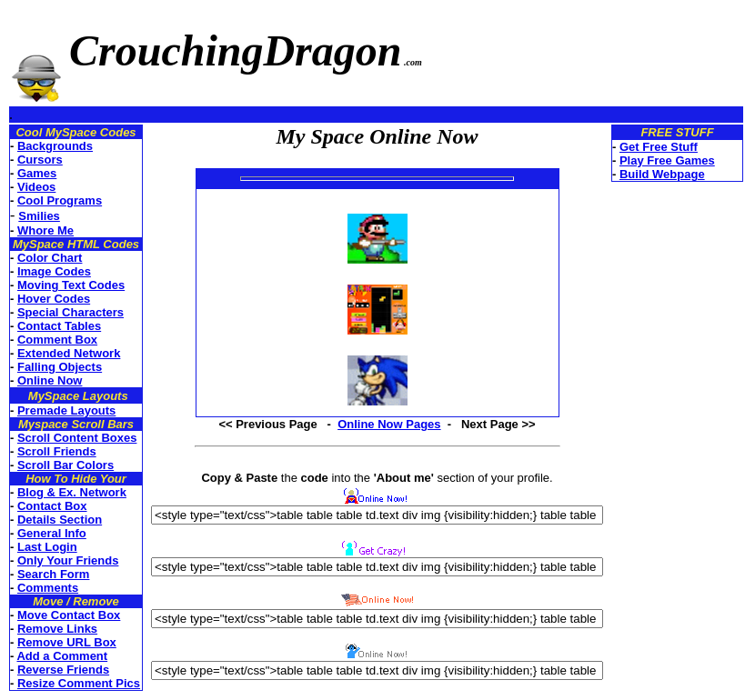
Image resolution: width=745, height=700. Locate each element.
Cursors (40, 160)
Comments (48, 588)
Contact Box (52, 506)
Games (37, 173)
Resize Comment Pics (79, 683)
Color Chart (50, 258)
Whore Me (45, 230)
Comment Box (57, 340)
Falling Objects (60, 367)
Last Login (47, 547)
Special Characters (70, 312)
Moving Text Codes (71, 285)
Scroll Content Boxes (77, 438)
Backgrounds (55, 146)
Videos (36, 187)
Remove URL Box (67, 642)
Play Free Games (667, 160)
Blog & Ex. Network (72, 492)
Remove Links (57, 629)
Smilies (39, 216)
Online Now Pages (389, 424)
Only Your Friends (68, 560)
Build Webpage (662, 174)
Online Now (50, 380)
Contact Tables (59, 326)
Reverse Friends (63, 670)
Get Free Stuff (659, 147)
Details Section (60, 520)
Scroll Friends (57, 451)
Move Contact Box (69, 615)
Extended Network (69, 353)
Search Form (53, 574)
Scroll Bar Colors (65, 465)
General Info (52, 533)
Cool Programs (60, 200)
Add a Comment (62, 656)
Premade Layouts (66, 410)
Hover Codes (54, 299)
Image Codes (54, 271)
